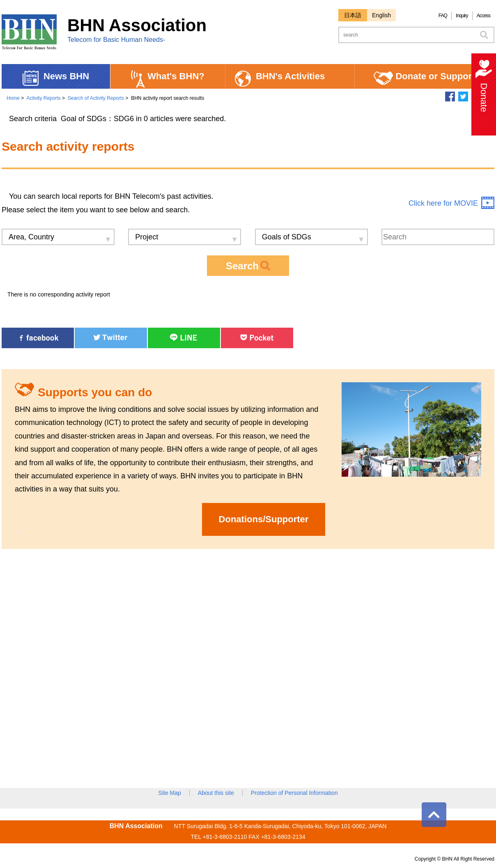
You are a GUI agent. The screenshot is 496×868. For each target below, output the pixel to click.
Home (13, 98)
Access (483, 16)
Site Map (170, 793)
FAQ (443, 16)
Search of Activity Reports (96, 98)
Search (248, 266)
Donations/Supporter (264, 519)
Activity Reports (43, 98)
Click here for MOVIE (443, 203)
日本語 (353, 15)
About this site (216, 793)
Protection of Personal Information (294, 793)
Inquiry (462, 16)
